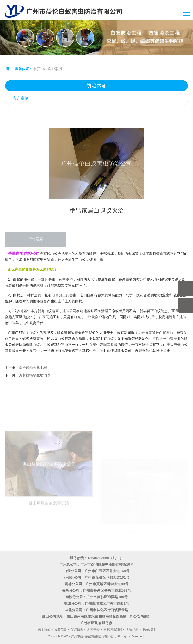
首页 (37, 69)
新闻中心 (93, 629)
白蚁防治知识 (113, 629)
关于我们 (44, 629)
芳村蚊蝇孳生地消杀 (35, 375)
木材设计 (43, 285)
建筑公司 (69, 311)
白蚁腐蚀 (166, 333)
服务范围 (61, 629)
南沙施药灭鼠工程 (33, 367)
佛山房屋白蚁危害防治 (49, 525)
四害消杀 (132, 629)
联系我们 (149, 629)
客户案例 (55, 69)
